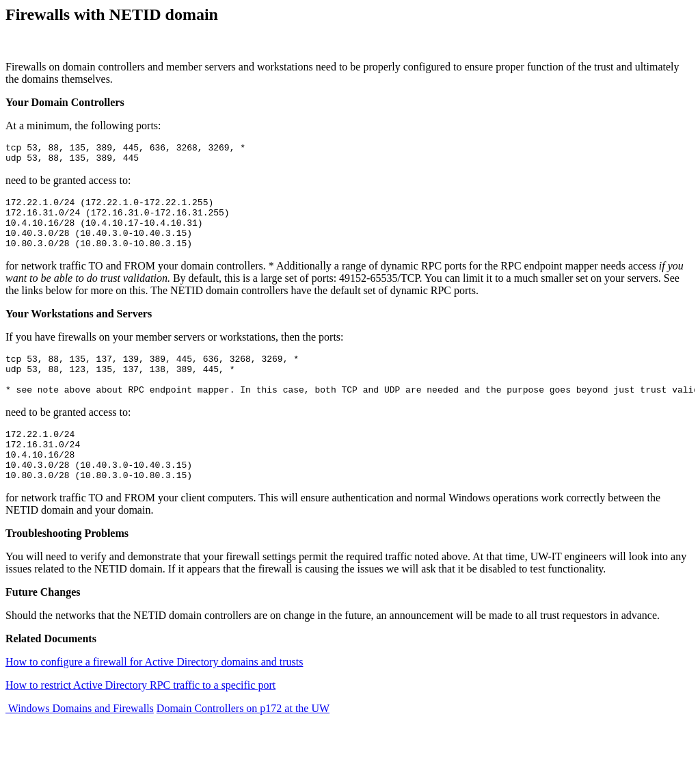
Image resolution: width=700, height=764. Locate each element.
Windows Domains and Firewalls (80, 741)
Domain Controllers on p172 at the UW (243, 741)
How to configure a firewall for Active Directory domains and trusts (154, 695)
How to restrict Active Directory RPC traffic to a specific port (140, 718)
